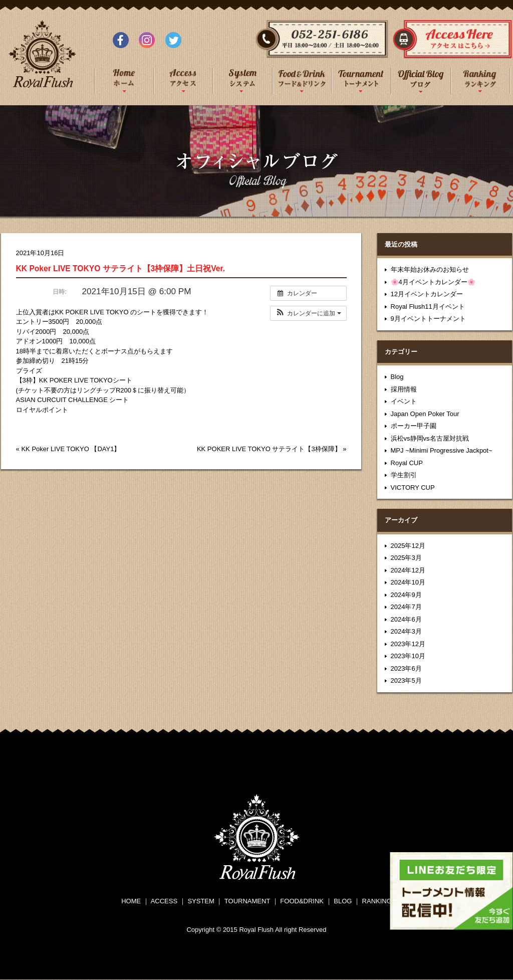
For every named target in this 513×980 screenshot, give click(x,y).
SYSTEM (201, 901)
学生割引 (404, 475)
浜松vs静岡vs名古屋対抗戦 (430, 438)
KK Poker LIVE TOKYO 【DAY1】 (71, 449)
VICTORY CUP (413, 487)
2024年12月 (408, 570)
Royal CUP (407, 463)
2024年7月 (406, 607)
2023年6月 (406, 668)
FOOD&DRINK (302, 901)
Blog (397, 377)
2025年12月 (408, 546)
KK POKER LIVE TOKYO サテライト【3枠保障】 (269, 449)
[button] (308, 313)
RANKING (377, 901)
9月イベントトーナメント (428, 319)
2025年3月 (406, 558)
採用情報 (404, 389)
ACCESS (164, 901)
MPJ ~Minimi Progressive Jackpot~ (442, 450)
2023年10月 (408, 656)
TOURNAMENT (247, 901)
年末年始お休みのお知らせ (430, 269)
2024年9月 (406, 595)
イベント (404, 401)
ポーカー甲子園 (414, 426)
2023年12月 (408, 644)
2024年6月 (406, 619)
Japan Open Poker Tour (425, 414)
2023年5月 (406, 680)
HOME (131, 901)
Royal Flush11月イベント (428, 307)
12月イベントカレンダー (427, 294)
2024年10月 (408, 582)
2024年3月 (406, 631)
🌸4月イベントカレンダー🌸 (433, 282)
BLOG (343, 901)
